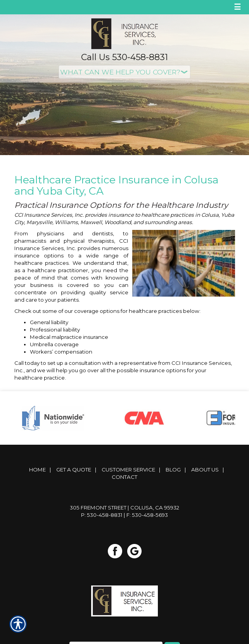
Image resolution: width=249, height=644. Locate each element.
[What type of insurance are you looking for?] (124, 72)
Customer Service (128, 470)
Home (37, 470)
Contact (124, 477)
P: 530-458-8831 (102, 515)
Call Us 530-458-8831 (124, 57)
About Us (205, 470)
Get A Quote (74, 470)
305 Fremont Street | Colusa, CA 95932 (124, 508)
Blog (173, 470)
